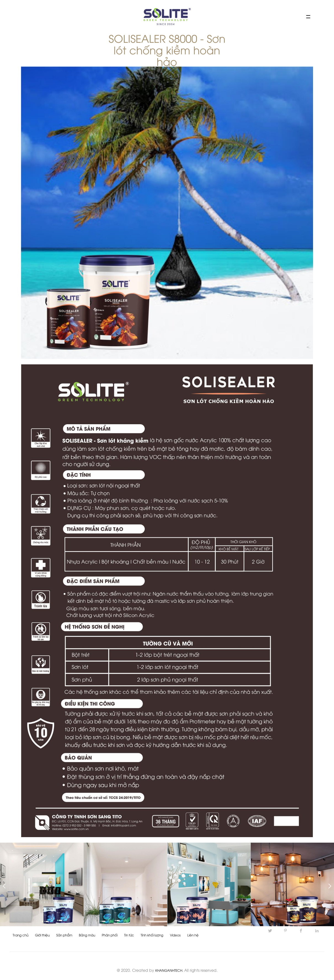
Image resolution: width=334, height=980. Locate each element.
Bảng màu (87, 935)
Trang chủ (21, 935)
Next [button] (328, 885)
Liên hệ (193, 935)
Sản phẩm (64, 935)
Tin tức (129, 935)
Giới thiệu (42, 935)
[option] (42, 884)
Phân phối (110, 935)
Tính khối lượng (152, 935)
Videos (175, 935)
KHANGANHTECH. (169, 970)
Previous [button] (3, 885)
